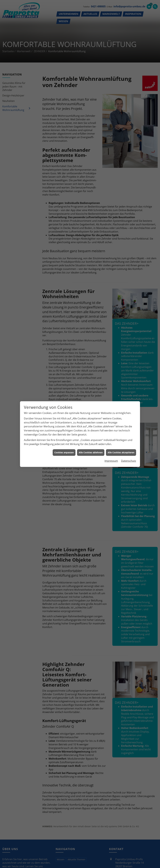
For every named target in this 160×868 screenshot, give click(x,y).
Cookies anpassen (64, 452)
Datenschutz (129, 461)
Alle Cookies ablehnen (91, 452)
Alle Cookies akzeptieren (121, 452)
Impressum (111, 461)
